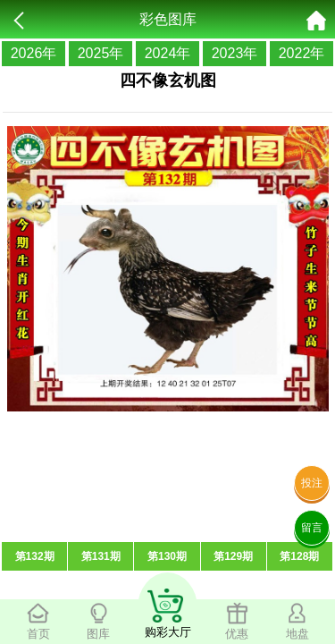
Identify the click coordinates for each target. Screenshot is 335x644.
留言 (312, 528)
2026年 (34, 53)
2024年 (168, 53)
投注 (312, 483)
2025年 (101, 53)
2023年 (235, 53)
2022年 (302, 53)
